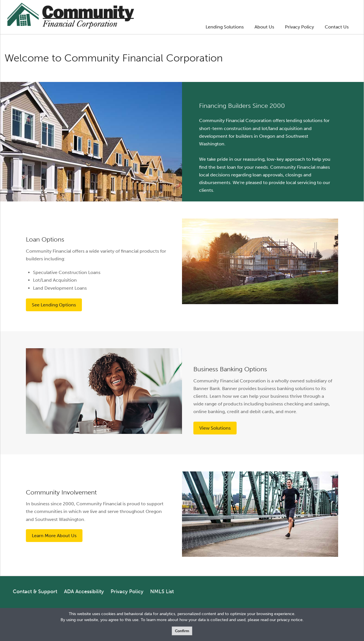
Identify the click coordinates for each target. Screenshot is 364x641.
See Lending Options (54, 305)
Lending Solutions (225, 27)
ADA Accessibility (84, 591)
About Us (264, 27)
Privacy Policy (299, 27)
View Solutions (215, 428)
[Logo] (71, 17)
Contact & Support (35, 591)
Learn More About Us (54, 536)
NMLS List (162, 591)
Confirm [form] (182, 631)
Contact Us (337, 27)
